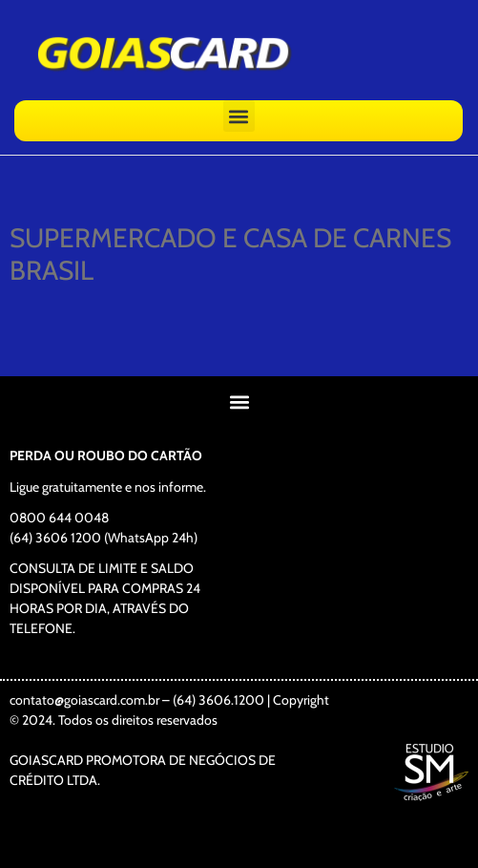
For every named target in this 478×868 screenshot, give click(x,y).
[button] (239, 116)
